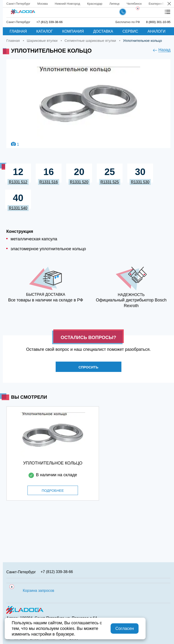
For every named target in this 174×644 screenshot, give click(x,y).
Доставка (103, 31)
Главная (18, 31)
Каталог (44, 31)
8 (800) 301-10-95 (158, 22)
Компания (73, 31)
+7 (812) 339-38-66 (50, 22)
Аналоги (156, 31)
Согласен (125, 628)
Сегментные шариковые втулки (90, 41)
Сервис (130, 31)
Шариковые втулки (42, 41)
